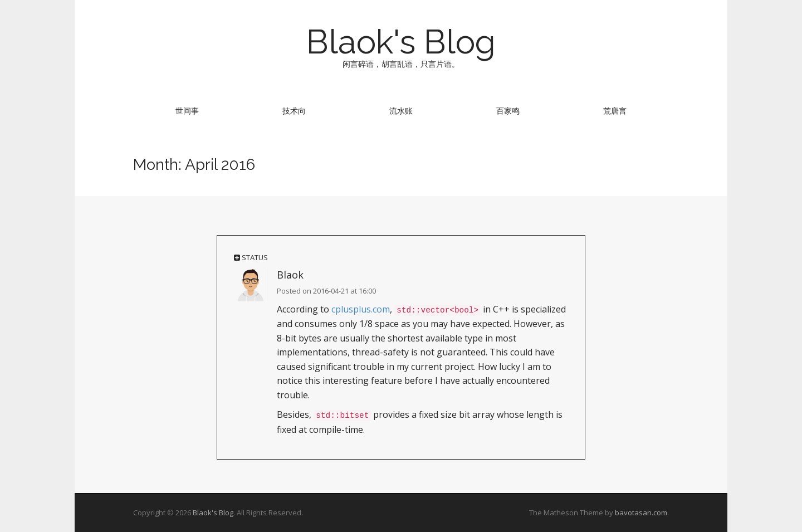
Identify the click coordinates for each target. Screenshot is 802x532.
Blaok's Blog (401, 42)
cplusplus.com (361, 309)
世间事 (187, 111)
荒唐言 (615, 111)
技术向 (294, 111)
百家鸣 (508, 111)
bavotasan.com (641, 513)
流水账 (401, 111)
